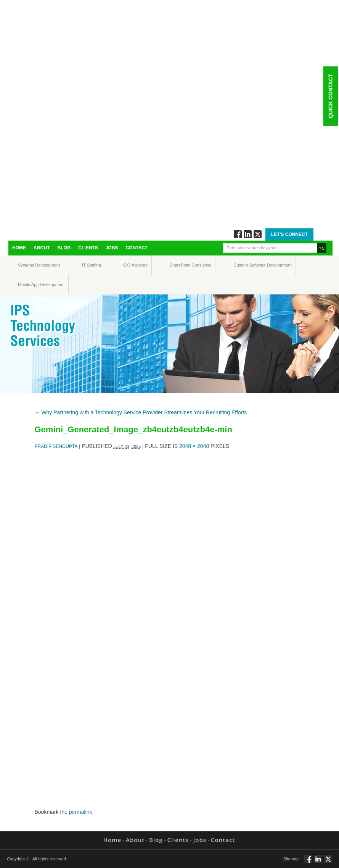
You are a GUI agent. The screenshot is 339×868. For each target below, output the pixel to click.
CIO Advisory (129, 265)
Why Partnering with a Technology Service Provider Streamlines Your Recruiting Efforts (141, 412)
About (42, 248)
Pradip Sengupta (56, 446)
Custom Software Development (242, 265)
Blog (64, 248)
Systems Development (25, 265)
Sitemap (291, 859)
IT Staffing (87, 265)
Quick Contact (330, 96)
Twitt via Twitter (258, 234)
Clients (88, 248)
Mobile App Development (25, 284)
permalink (81, 812)
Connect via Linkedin (248, 234)
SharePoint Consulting (177, 265)
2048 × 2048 (194, 446)
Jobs (112, 248)
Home (19, 248)
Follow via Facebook (238, 234)
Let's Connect (289, 234)
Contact (137, 248)
